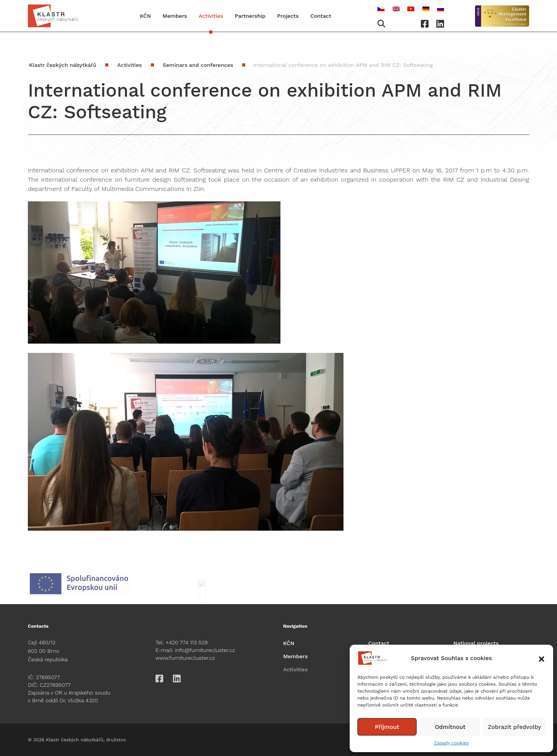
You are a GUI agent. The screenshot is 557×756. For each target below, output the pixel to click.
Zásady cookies (451, 743)
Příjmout (387, 727)
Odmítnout (450, 727)
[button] (542, 658)
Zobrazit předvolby (514, 727)
